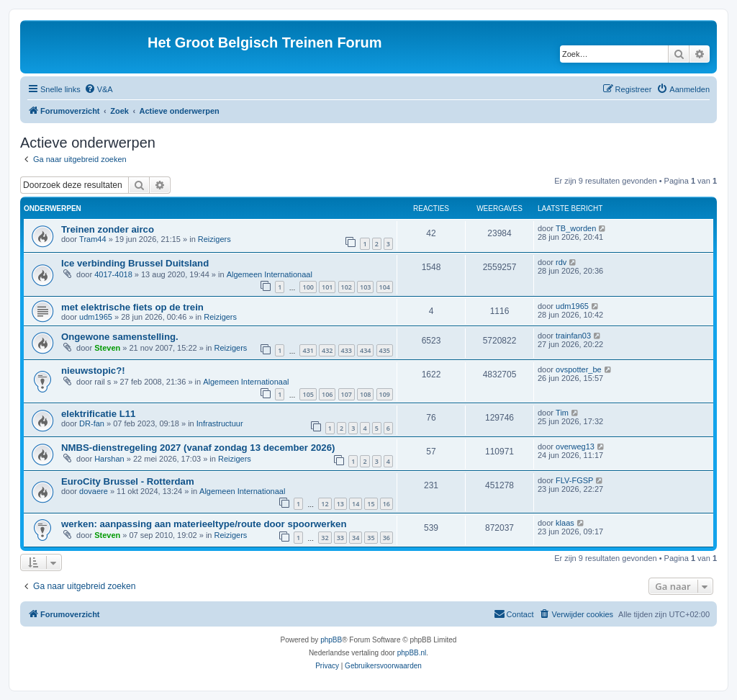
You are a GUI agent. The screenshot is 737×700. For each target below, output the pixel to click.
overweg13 (575, 447)
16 (386, 504)
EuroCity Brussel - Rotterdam (128, 481)
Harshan (109, 459)
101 (327, 287)
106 (327, 394)
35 (371, 538)
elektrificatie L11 (98, 414)
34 (356, 538)
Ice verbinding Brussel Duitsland (135, 263)
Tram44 (93, 239)
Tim (562, 413)
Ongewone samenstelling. (120, 337)
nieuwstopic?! (93, 371)
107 (347, 394)
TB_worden (576, 228)
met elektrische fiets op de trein (132, 307)
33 (340, 538)
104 (385, 287)
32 (325, 538)
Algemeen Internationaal (270, 274)
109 (385, 394)
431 (308, 350)
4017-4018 (113, 274)
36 (386, 538)
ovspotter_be (579, 369)
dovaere (94, 491)
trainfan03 (573, 336)
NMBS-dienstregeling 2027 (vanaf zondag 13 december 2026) (198, 448)
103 (365, 287)
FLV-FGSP (574, 480)
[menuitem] (99, 89)
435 (385, 350)
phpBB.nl (412, 653)
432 (327, 350)
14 (356, 504)
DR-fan (92, 423)
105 (308, 394)
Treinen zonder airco (108, 229)
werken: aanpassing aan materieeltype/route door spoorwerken (204, 524)
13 (340, 504)
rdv (561, 262)
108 (365, 394)
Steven (107, 348)
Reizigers (214, 239)
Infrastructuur (220, 423)
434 (365, 350)
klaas (565, 523)
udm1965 (96, 317)
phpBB (331, 640)
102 (347, 287)
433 (347, 350)
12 (325, 504)
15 (371, 504)
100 (308, 287)
